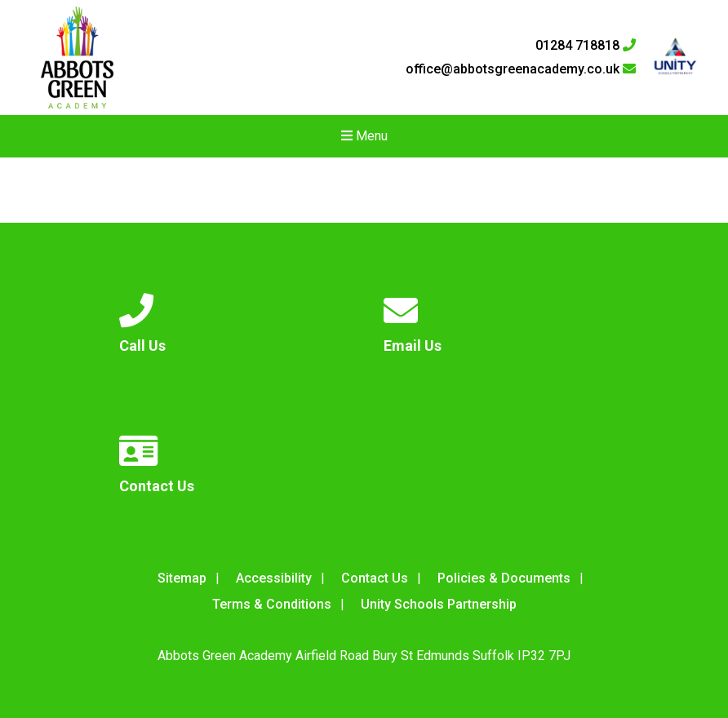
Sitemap (182, 578)
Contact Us (375, 578)
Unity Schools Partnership (439, 604)
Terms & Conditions (272, 604)
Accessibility (274, 578)
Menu (364, 136)
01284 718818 (586, 46)
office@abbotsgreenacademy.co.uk (521, 69)
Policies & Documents (504, 578)
